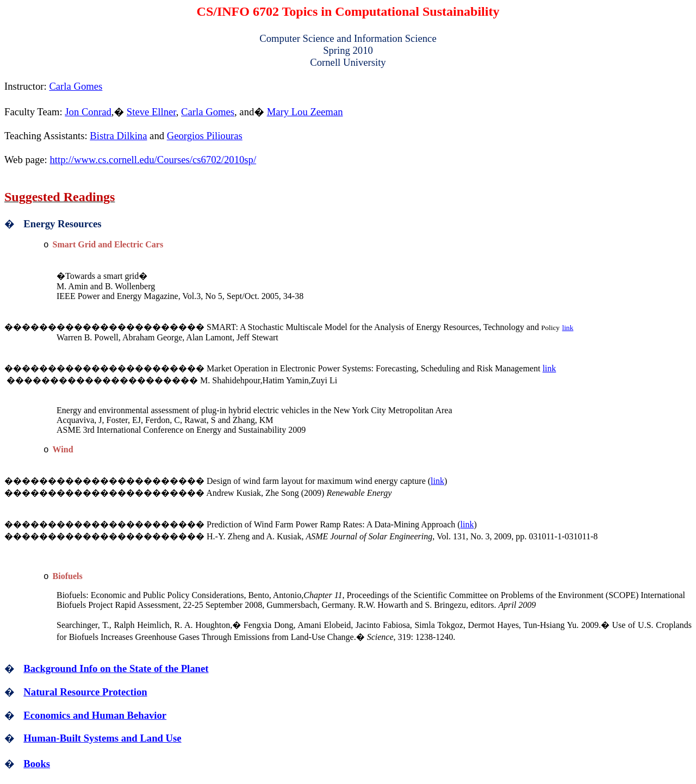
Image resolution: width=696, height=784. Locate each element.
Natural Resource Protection (85, 692)
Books (37, 764)
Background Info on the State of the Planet (116, 668)
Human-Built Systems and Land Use (102, 738)
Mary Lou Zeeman (305, 112)
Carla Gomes (76, 86)
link (568, 328)
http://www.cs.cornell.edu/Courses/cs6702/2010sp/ (153, 160)
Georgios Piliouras (205, 136)
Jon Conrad (88, 112)
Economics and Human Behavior (95, 715)
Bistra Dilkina (118, 136)
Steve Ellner (151, 112)
